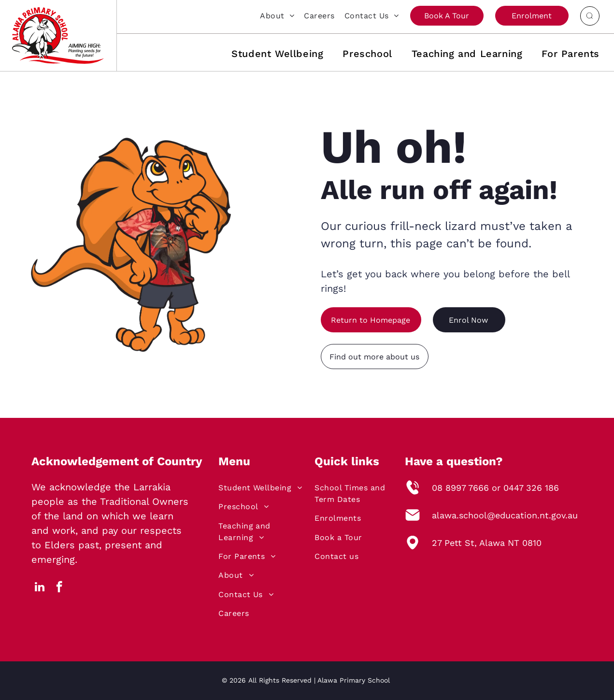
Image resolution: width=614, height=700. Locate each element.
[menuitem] (272, 15)
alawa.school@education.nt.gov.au (505, 515)
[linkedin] (40, 588)
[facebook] (59, 588)
